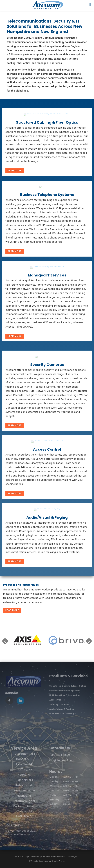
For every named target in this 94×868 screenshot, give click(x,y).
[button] (69, 791)
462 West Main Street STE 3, (20, 831)
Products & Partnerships (62, 714)
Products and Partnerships (21, 585)
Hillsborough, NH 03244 (18, 835)
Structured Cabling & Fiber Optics (47, 122)
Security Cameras (47, 365)
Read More (15, 171)
